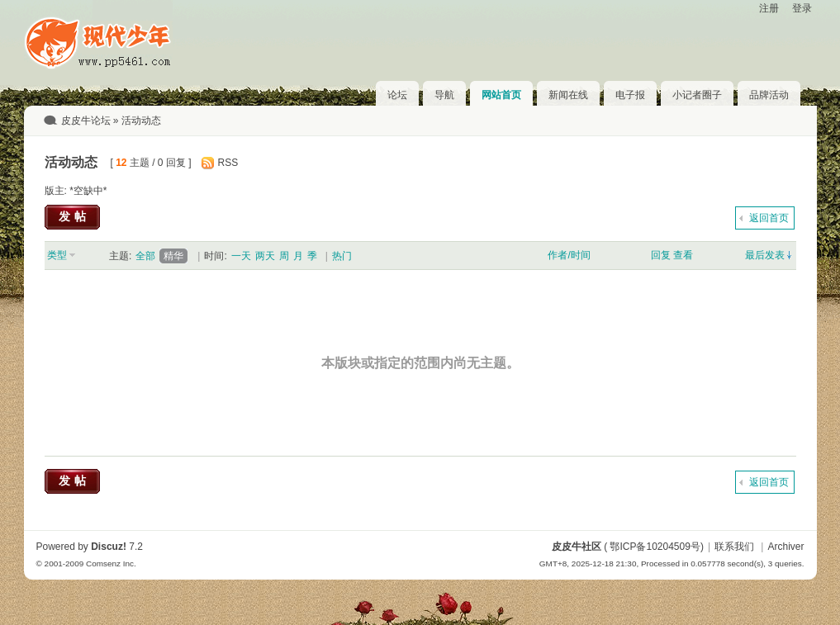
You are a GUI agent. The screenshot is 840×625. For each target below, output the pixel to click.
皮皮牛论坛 (86, 121)
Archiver (785, 547)
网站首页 (501, 95)
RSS (228, 163)
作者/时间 (569, 255)
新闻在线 (568, 95)
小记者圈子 (697, 95)
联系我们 (734, 547)
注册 (769, 8)
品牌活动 (769, 95)
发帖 (74, 216)
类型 (57, 255)
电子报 (630, 95)
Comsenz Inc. (111, 563)
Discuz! (109, 547)
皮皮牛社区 (577, 547)
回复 (661, 255)
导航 (444, 95)
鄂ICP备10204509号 (655, 547)
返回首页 (769, 218)
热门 (342, 256)
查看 (683, 255)
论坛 (397, 95)
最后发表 (765, 255)
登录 (802, 8)
